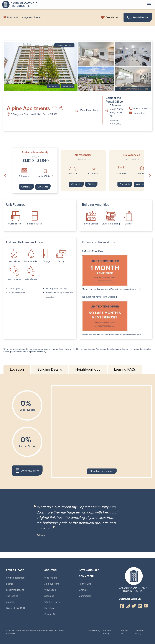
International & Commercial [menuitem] (89, 573)
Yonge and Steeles (32, 17)
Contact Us (137, 113)
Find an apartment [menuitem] (16, 578)
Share (61, 108)
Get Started (43, 187)
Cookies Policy (139, 632)
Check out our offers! (64, 45)
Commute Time (27, 471)
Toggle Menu (149, 5)
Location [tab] (17, 369)
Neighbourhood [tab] (88, 369)
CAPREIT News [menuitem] (52, 602)
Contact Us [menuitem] (50, 614)
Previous (5, 176)
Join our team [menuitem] (52, 584)
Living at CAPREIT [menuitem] (16, 608)
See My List (112, 17)
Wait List (91, 184)
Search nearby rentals (102, 471)
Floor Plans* (94, 174)
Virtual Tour (53, 86)
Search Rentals (138, 17)
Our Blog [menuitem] (49, 608)
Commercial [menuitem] (85, 596)
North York (13, 17)
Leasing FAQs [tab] (125, 369)
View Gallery (68, 86)
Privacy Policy (107, 632)
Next (150, 176)
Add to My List (54, 108)
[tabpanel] (77, 432)
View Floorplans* (87, 110)
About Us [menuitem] (50, 570)
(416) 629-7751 (139, 108)
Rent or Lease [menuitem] (15, 570)
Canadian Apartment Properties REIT (20, 5)
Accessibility (93, 631)
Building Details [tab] (50, 369)
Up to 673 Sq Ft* (45, 176)
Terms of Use (124, 632)
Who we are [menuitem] (51, 578)
